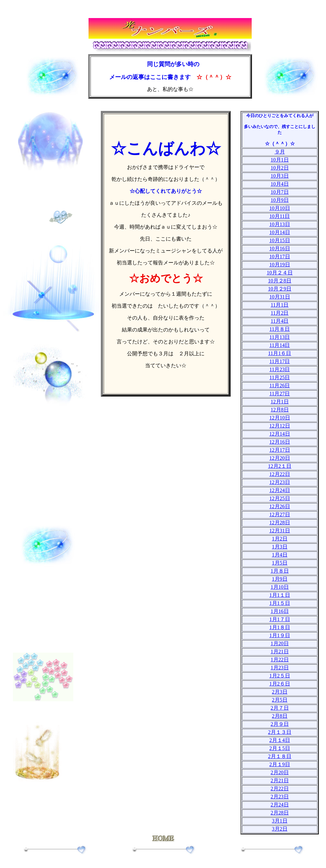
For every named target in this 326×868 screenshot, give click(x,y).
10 (280, 160)
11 (280, 305)
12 (280, 402)
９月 (280, 152)
